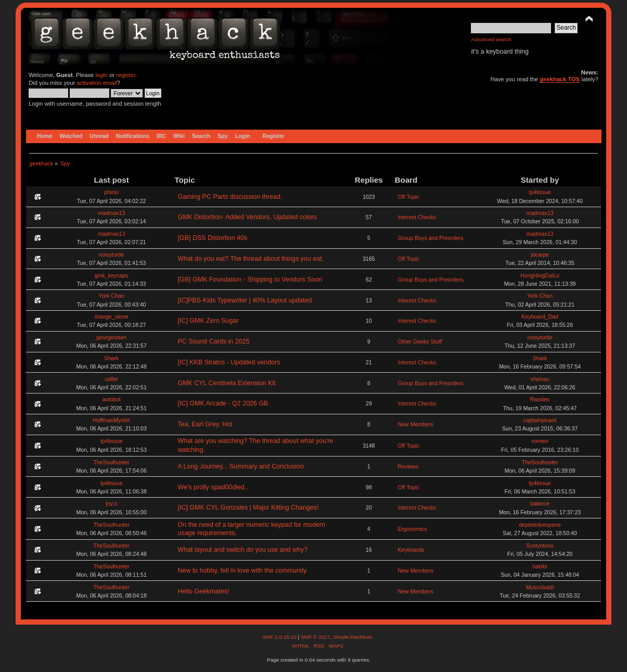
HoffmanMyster (111, 420)
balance (540, 503)
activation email (97, 83)
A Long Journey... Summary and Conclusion (240, 466)
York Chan (112, 296)
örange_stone (112, 316)
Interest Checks (417, 217)
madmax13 (111, 213)
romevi (540, 441)
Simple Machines (353, 637)
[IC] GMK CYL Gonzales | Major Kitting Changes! (248, 508)
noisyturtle (111, 255)
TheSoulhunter (111, 462)
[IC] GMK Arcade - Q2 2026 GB (223, 403)
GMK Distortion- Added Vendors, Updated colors (247, 217)
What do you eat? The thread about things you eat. (251, 259)
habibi (540, 566)
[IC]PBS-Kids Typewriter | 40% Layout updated (245, 300)
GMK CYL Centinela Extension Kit (226, 383)
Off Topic (409, 197)
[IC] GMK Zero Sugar (208, 321)
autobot (111, 399)
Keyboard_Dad (540, 316)
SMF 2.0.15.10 (280, 637)
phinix (111, 192)
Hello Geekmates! (203, 591)
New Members (416, 424)
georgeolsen (111, 337)
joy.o (111, 503)
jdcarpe (540, 255)
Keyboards (411, 550)
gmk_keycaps (112, 275)
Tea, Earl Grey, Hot (205, 424)
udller (111, 379)
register (126, 75)
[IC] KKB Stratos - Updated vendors (229, 362)
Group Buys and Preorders (431, 238)
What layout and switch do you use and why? (242, 550)
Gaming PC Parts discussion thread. (230, 197)
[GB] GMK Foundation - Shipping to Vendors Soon (250, 280)
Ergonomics (413, 529)
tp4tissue (540, 192)
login (101, 75)
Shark (111, 358)
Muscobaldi (540, 587)
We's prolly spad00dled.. (213, 487)
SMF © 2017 (315, 637)
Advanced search (491, 39)
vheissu (540, 379)
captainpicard (540, 420)
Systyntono (540, 546)
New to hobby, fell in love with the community (242, 570)
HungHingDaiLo (540, 275)
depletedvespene (540, 525)
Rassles (540, 399)
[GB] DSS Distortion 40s (212, 238)
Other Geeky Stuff (420, 341)
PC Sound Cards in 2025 (213, 341)
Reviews (408, 466)
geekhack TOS (560, 79)
